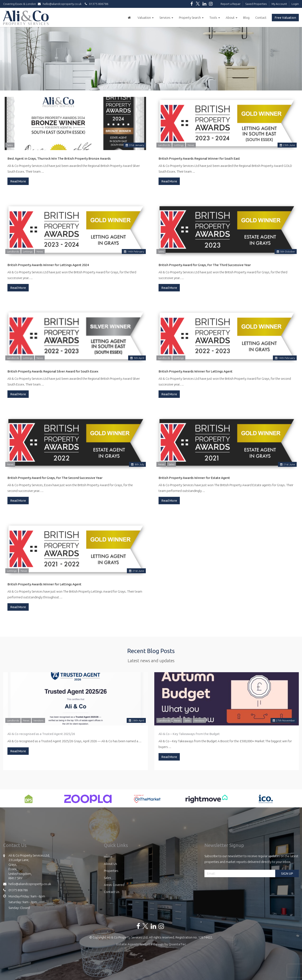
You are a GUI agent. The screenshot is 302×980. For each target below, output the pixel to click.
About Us (111, 864)
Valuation (146, 18)
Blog (246, 18)
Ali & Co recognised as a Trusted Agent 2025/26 (41, 734)
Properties (111, 871)
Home (108, 857)
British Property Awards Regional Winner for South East (199, 158)
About (232, 18)
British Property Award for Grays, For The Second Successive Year (55, 478)
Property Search (191, 18)
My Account (279, 4)
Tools (215, 18)
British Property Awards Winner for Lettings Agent (196, 371)
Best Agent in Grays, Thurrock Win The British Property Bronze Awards (59, 158)
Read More (18, 181)
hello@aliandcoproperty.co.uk (61, 4)
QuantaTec (177, 944)
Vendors (38, 720)
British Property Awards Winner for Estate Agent (194, 478)
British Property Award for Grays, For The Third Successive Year (205, 265)
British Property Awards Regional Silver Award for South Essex (53, 371)
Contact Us (112, 892)
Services (166, 18)
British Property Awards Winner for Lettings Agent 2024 (48, 265)
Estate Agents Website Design (140, 944)
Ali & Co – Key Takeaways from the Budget (189, 734)
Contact (261, 18)
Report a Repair (231, 4)
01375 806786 (96, 4)
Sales (10, 145)
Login (295, 4)
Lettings (179, 145)
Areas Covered (114, 885)
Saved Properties (256, 4)
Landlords (164, 145)
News (191, 145)
